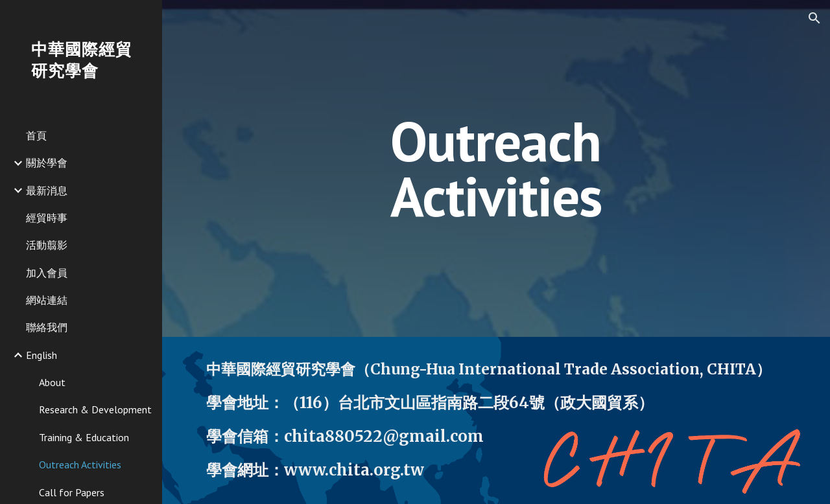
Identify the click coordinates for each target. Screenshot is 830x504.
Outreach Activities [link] (80, 464)
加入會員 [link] (47, 273)
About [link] (52, 382)
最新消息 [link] (47, 190)
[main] (496, 169)
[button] (814, 18)
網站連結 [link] (47, 300)
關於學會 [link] (47, 163)
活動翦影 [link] (47, 245)
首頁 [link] (36, 135)
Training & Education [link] (84, 437)
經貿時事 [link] (47, 218)
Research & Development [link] (95, 409)
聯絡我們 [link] (47, 327)
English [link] (41, 355)
